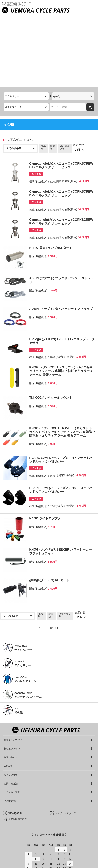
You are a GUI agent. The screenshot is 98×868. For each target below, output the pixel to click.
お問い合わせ (11, 685)
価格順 (43, 76)
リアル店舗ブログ (17, 747)
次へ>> (54, 556)
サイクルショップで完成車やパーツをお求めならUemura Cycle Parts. (46, 857)
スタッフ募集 (11, 703)
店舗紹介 (8, 694)
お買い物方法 (11, 712)
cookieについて (12, 864)
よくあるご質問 (12, 721)
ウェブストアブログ (65, 742)
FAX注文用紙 (11, 729)
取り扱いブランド (13, 677)
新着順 (53, 76)
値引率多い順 (65, 76)
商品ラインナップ (13, 668)
